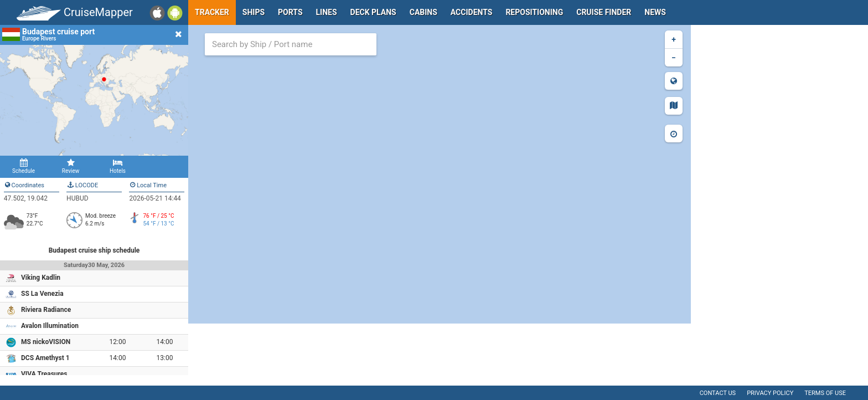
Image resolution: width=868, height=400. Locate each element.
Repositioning (534, 12)
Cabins (423, 12)
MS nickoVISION (46, 342)
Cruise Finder (604, 12)
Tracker (212, 12)
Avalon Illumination (50, 326)
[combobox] (291, 44)
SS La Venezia (42, 294)
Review (71, 166)
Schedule (24, 166)
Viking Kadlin (41, 278)
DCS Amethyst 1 (45, 358)
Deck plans (373, 12)
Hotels (118, 166)
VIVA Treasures (44, 374)
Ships (254, 12)
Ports (290, 12)
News (655, 12)
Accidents (472, 12)
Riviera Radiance (46, 310)
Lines (327, 12)
